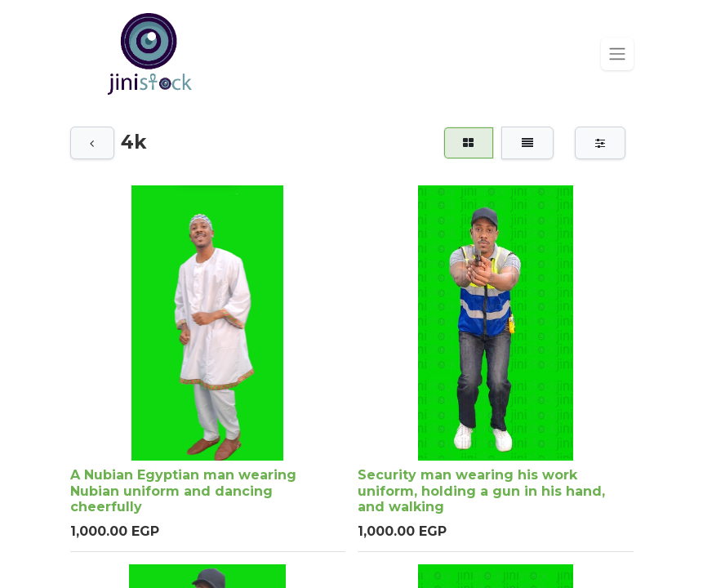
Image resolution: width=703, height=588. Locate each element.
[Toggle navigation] (617, 54)
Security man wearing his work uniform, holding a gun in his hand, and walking (481, 491)
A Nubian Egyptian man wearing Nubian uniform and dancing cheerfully (183, 491)
